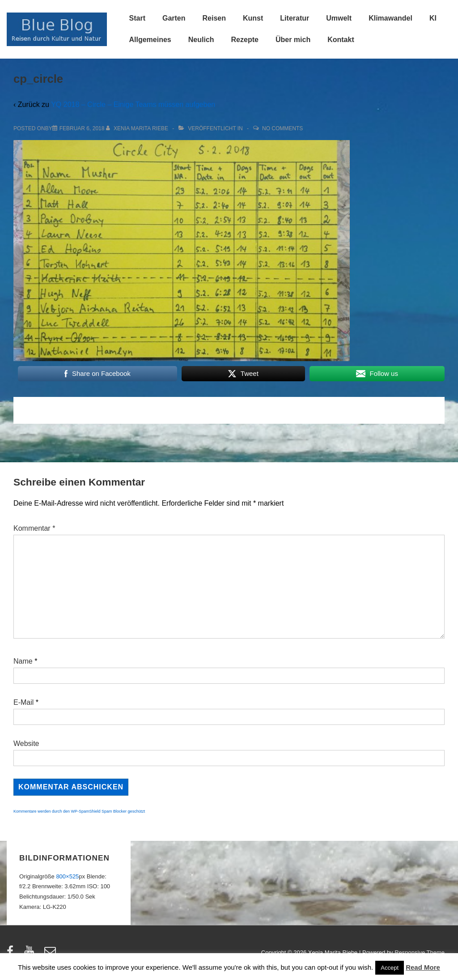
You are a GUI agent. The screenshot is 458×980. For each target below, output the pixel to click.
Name (23, 661)
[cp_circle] (82, 128)
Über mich (293, 40)
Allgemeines (150, 40)
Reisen (214, 18)
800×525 (67, 876)
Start (137, 18)
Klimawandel (390, 18)
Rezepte (245, 40)
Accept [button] (390, 968)
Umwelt (339, 18)
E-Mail (23, 702)
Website (26, 744)
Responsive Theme (420, 952)
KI (433, 18)
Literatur (295, 18)
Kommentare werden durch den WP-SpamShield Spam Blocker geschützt (79, 811)
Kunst (253, 18)
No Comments (282, 128)
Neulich (201, 40)
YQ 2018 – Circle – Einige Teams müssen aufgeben (133, 104)
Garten (174, 18)
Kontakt (341, 40)
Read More (423, 967)
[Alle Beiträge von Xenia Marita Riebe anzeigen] (138, 128)
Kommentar (34, 528)
